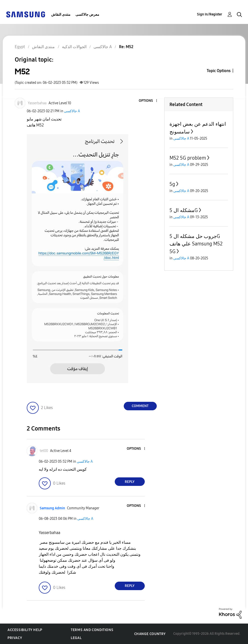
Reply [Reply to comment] (130, 482)
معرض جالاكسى (87, 15)
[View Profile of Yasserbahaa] (37, 103)
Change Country (150, 634)
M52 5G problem (188, 158)
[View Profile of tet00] (44, 451)
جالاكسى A (72, 111)
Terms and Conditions (92, 630)
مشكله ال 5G (184, 210)
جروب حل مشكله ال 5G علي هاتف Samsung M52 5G (196, 244)
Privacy (15, 638)
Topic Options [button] (219, 71)
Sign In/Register (210, 14)
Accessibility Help (25, 630)
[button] (148, 101)
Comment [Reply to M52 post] (140, 406)
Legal (76, 638)
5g (172, 184)
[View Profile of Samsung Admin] (52, 508)
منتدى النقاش (61, 15)
